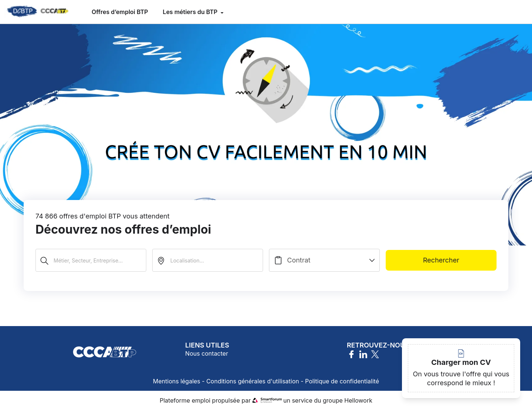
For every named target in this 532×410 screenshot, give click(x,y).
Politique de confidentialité (342, 381)
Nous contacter (207, 353)
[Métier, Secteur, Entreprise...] (91, 260)
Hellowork (358, 400)
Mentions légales (177, 381)
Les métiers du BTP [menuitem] (191, 12)
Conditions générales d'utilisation (253, 381)
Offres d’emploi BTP (120, 12)
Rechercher (441, 260)
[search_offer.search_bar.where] (208, 260)
